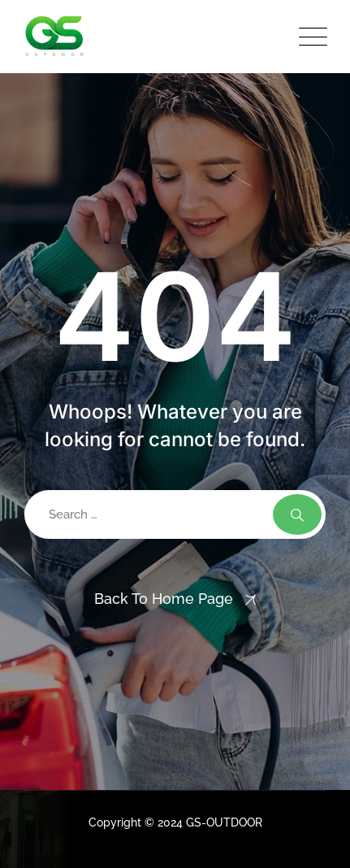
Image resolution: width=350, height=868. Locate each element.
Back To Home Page (164, 599)
